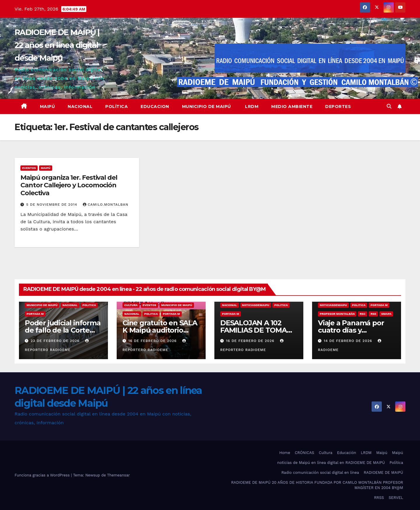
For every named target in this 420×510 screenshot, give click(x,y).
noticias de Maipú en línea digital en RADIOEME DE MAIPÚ (331, 463)
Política (117, 106)
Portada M (35, 314)
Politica (89, 305)
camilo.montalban (106, 205)
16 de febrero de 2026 (153, 341)
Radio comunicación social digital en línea (320, 473)
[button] (389, 106)
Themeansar (118, 475)
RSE (373, 314)
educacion (155, 106)
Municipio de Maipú (206, 106)
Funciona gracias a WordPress (43, 475)
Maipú (48, 106)
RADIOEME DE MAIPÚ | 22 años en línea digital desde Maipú (57, 45)
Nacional (80, 106)
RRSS (379, 498)
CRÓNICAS (304, 453)
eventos (29, 168)
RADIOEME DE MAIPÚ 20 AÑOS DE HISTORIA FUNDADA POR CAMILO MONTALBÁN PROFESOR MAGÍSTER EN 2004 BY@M (317, 485)
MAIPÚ (46, 168)
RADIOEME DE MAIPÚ (383, 473)
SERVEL (396, 498)
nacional (70, 305)
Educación (347, 453)
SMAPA (386, 314)
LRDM (251, 106)
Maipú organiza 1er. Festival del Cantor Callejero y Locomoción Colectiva (69, 185)
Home (285, 453)
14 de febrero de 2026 (349, 341)
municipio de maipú (42, 305)
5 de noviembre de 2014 (52, 205)
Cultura (131, 305)
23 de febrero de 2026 (56, 341)
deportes (338, 106)
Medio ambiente (292, 106)
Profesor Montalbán (337, 314)
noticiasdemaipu (256, 305)
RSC (363, 314)
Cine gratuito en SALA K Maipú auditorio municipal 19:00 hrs (160, 330)
